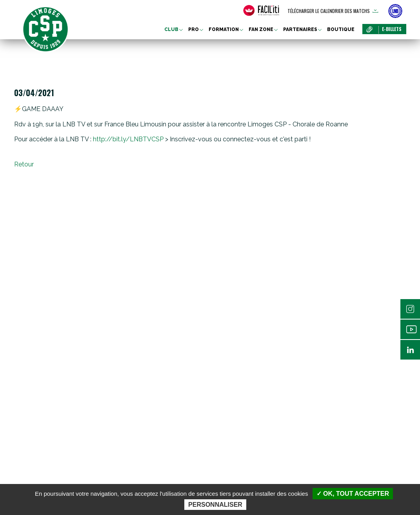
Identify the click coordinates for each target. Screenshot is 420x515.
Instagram (410, 309)
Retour (24, 164)
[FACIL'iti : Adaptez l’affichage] (261, 11)
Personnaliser (215, 505)
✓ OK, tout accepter (353, 494)
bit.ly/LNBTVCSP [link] (128, 139)
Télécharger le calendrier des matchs (329, 11)
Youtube (410, 329)
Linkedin (410, 350)
